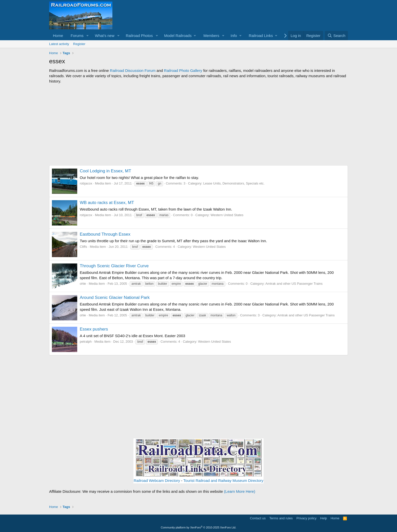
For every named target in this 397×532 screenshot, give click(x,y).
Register (79, 44)
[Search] (336, 36)
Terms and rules (281, 518)
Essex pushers (94, 329)
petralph (86, 342)
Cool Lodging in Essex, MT (105, 171)
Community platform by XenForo (198, 527)
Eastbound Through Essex (105, 234)
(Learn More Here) (240, 491)
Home (58, 36)
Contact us (258, 518)
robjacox (86, 183)
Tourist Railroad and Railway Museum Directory (223, 480)
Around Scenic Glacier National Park (115, 298)
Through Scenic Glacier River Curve (114, 266)
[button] (88, 36)
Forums (77, 36)
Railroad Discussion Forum (133, 70)
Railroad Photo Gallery (183, 70)
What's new (105, 36)
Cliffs (83, 247)
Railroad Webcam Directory (157, 480)
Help (324, 518)
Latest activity (59, 44)
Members (211, 36)
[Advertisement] (198, 125)
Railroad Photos (139, 36)
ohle (83, 284)
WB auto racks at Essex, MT (107, 203)
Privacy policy (306, 518)
